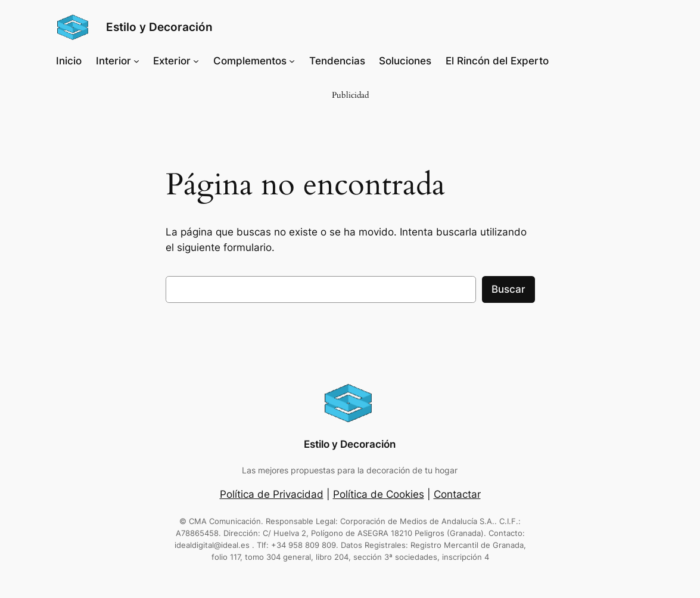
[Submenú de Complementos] (292, 61)
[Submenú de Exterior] (196, 61)
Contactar (457, 494)
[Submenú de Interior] (136, 61)
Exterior (172, 61)
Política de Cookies (379, 494)
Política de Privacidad (272, 494)
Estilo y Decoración (159, 27)
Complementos (250, 61)
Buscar (508, 289)
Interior (113, 61)
